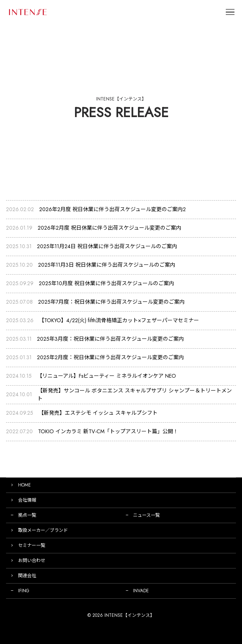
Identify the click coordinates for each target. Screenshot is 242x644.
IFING (24, 591)
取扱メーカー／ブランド (43, 530)
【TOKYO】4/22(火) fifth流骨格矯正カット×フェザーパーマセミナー (119, 320)
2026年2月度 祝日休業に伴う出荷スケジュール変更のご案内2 (113, 209)
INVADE (141, 591)
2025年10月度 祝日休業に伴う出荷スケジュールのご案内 (106, 283)
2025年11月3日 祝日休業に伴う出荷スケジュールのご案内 (107, 265)
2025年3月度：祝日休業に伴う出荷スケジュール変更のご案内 (110, 339)
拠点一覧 (27, 515)
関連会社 (27, 576)
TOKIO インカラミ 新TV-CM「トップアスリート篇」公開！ (108, 431)
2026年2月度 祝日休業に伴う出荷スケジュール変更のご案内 (110, 228)
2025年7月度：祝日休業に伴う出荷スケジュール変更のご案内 (111, 302)
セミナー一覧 (32, 545)
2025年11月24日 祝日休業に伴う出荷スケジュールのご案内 (107, 246)
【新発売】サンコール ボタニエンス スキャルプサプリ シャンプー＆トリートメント (135, 395)
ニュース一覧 (146, 515)
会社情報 (27, 500)
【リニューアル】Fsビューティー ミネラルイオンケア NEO (106, 376)
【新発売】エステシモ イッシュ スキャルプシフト (98, 413)
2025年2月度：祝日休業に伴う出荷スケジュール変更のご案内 (110, 357)
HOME (25, 485)
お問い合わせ (32, 561)
